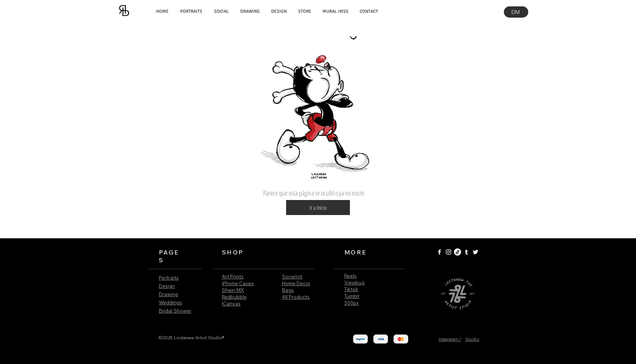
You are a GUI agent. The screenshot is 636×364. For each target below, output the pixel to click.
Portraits (169, 278)
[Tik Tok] (457, 252)
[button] (318, 208)
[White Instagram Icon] (448, 252)
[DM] (516, 12)
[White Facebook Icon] (439, 252)
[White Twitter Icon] (475, 252)
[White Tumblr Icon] (466, 252)
